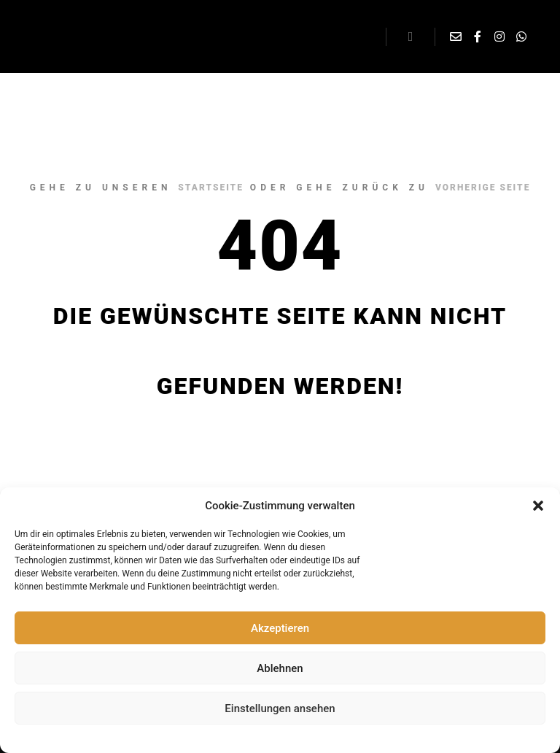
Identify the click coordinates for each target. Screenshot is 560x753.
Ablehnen (280, 668)
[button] (538, 506)
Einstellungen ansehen (280, 708)
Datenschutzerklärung (254, 737)
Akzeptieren (280, 628)
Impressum (326, 737)
